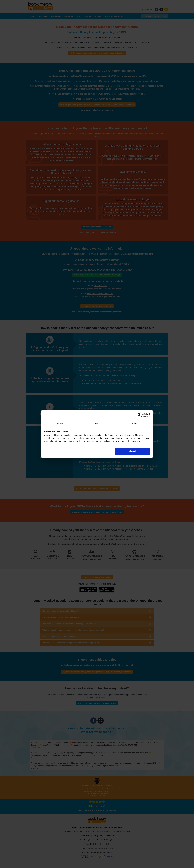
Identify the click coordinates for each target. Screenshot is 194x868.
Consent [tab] (60, 423)
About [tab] (134, 423)
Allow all (133, 451)
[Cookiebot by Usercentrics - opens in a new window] (139, 415)
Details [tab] (97, 423)
